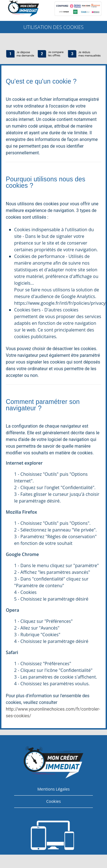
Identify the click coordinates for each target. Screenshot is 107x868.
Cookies (54, 801)
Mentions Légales (54, 789)
